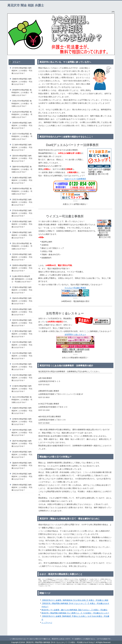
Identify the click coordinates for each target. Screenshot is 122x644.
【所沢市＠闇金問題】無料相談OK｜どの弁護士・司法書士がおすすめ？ (22, 323)
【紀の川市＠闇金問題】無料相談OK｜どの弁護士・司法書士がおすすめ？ (22, 400)
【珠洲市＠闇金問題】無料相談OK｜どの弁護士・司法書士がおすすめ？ (22, 125)
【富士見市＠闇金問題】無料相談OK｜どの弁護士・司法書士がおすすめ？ (22, 246)
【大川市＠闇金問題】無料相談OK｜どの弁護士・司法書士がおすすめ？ (22, 367)
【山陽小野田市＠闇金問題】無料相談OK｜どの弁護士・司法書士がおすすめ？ (22, 279)
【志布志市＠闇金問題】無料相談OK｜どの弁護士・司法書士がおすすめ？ (22, 114)
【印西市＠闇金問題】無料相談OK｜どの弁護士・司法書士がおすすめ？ (22, 224)
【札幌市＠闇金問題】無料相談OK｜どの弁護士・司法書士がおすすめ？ (22, 180)
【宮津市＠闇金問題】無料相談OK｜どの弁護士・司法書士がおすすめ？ (22, 257)
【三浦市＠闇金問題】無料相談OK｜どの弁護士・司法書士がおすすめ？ (22, 147)
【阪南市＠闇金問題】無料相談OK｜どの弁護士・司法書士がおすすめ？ (22, 465)
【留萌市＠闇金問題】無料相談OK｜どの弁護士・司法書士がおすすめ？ (22, 268)
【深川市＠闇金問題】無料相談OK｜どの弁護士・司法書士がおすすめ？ (22, 345)
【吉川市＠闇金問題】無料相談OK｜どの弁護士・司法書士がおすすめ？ (22, 356)
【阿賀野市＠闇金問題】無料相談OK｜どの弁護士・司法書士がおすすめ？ (22, 93)
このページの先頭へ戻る (107, 634)
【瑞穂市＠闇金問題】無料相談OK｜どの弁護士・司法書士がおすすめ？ (22, 411)
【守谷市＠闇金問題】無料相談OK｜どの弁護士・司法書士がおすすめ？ (22, 213)
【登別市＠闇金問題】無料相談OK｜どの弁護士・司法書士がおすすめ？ (22, 312)
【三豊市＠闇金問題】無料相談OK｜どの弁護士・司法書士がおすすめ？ (22, 334)
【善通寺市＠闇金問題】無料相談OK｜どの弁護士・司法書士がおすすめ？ (22, 191)
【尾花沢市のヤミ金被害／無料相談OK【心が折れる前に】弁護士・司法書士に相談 (75, 600)
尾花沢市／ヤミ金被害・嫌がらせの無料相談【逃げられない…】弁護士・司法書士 (74, 610)
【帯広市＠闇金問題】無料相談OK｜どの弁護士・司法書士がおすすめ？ (22, 476)
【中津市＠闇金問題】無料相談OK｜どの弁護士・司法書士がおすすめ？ (22, 71)
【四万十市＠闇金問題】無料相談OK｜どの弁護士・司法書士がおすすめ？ (22, 136)
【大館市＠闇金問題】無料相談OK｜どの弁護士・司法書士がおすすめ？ (22, 389)
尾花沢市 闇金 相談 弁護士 (26, 5)
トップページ (47, 623)
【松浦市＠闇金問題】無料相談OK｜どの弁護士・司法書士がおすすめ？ (22, 454)
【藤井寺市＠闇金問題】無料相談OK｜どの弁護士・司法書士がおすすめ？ (22, 169)
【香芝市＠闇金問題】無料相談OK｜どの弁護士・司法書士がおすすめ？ (22, 202)
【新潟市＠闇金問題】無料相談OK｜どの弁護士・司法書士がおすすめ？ (22, 158)
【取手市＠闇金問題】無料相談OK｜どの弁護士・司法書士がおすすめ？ (22, 444)
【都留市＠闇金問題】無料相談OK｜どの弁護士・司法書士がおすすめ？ (22, 82)
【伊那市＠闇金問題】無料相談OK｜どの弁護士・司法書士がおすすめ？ (22, 422)
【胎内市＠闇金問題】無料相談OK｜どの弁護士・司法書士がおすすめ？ (22, 301)
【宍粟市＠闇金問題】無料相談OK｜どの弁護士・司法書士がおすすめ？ (22, 290)
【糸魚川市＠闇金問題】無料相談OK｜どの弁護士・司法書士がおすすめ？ (22, 103)
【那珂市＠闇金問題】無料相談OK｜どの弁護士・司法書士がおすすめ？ (22, 433)
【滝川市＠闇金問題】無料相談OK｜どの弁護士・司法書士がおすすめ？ (22, 378)
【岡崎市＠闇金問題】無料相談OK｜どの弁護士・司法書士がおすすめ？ (22, 235)
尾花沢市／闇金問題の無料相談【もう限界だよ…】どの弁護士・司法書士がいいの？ (75, 613)
